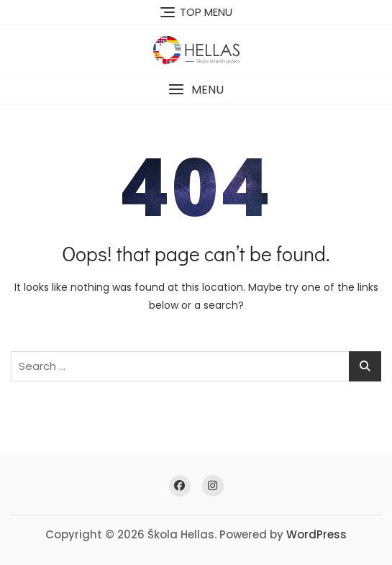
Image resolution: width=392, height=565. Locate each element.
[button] (196, 90)
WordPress (316, 534)
